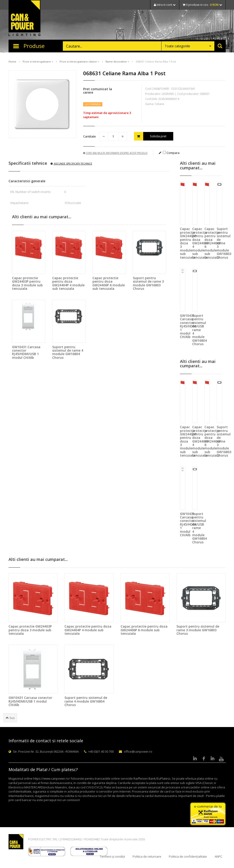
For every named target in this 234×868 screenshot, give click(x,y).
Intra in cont (165, 5)
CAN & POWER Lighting (24, 18)
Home (12, 61)
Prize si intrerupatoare (38, 61)
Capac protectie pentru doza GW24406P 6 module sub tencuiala (109, 283)
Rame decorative (117, 61)
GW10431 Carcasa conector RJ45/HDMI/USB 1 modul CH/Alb (26, 352)
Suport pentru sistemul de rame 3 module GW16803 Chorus (148, 283)
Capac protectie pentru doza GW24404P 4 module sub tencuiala (68, 283)
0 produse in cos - (202, 5)
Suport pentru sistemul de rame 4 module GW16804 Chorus (68, 352)
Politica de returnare (147, 856)
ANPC (218, 856)
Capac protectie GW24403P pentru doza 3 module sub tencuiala (27, 283)
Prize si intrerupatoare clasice (79, 61)
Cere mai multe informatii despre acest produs (115, 153)
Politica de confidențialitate (188, 856)
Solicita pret (150, 136)
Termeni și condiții (112, 856)
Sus (10, 718)
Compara (171, 153)
